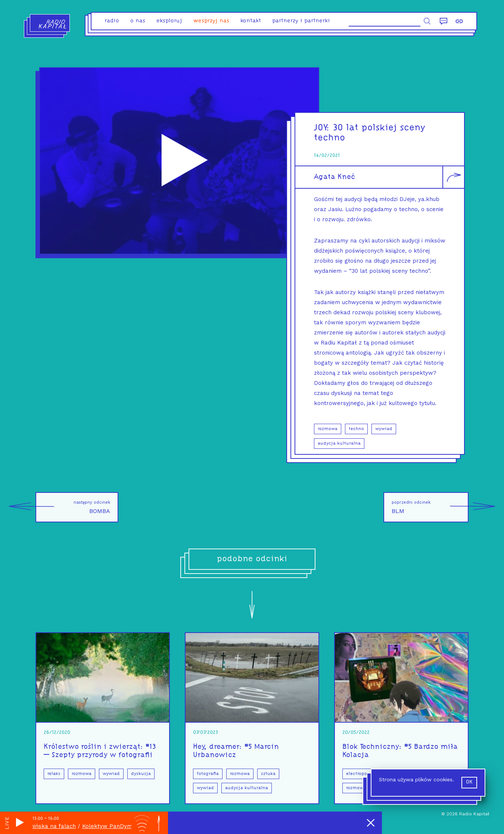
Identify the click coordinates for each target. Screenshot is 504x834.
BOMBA (73, 507)
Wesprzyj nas (211, 21)
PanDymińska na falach (48, 826)
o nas (138, 21)
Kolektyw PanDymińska (119, 826)
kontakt (251, 21)
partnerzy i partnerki (301, 21)
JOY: (323, 128)
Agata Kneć (335, 177)
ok (469, 782)
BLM (430, 507)
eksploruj (169, 21)
